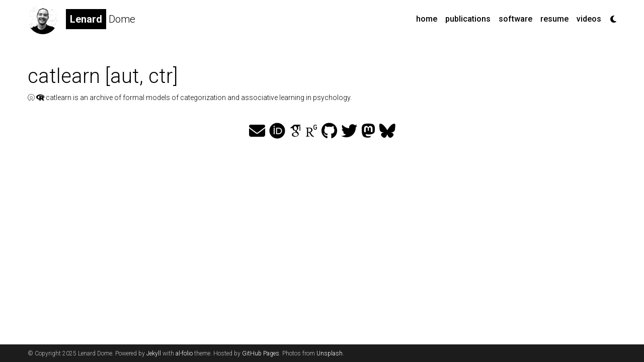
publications (468, 19)
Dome (101, 19)
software (515, 19)
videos (589, 19)
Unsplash (330, 353)
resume (554, 19)
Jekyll (154, 353)
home (427, 19)
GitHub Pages (261, 353)
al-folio (184, 353)
